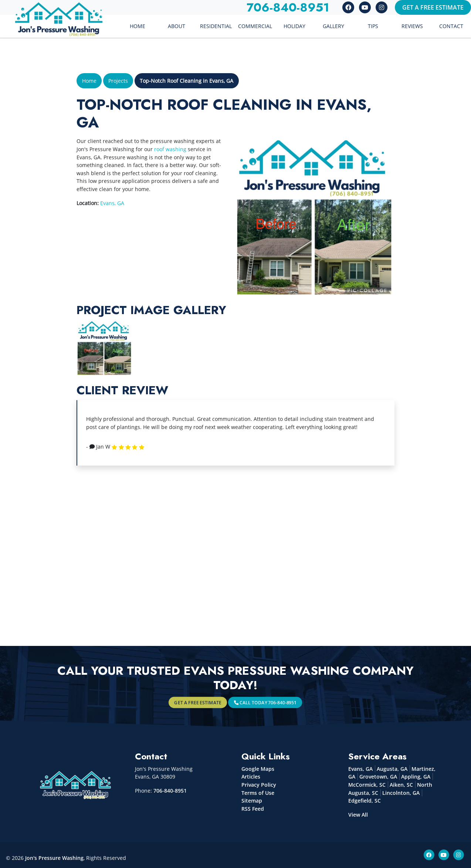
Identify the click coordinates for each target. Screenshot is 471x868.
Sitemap (252, 801)
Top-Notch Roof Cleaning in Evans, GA (187, 81)
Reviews (412, 26)
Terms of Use (258, 793)
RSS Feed (253, 809)
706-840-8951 (170, 791)
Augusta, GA (392, 769)
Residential (216, 26)
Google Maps (258, 769)
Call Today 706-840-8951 (251, 702)
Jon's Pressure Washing (54, 858)
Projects (118, 81)
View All (358, 815)
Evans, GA (112, 203)
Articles (251, 777)
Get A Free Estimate (433, 7)
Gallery (333, 26)
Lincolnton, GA (401, 793)
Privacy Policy (259, 785)
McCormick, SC (367, 785)
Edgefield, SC (365, 801)
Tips (373, 26)
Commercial (255, 26)
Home (138, 26)
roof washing (170, 149)
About (177, 26)
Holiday (294, 26)
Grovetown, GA (378, 777)
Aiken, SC (401, 785)
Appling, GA (416, 777)
